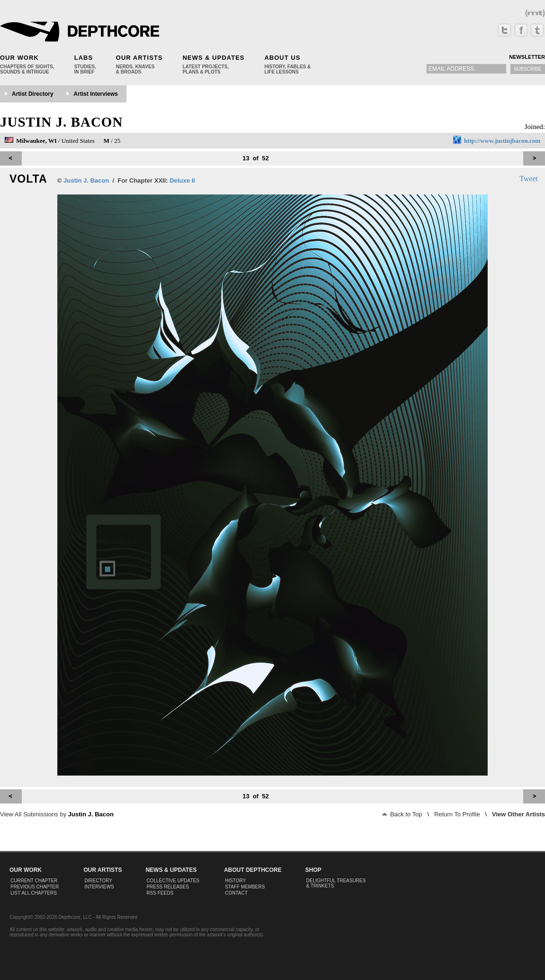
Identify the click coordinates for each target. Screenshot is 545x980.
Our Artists (140, 58)
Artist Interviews (95, 94)
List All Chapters (34, 893)
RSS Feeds (160, 893)
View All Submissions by (57, 814)
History (236, 881)
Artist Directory (32, 94)
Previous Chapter (35, 887)
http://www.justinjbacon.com (502, 141)
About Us (282, 58)
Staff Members (245, 887)
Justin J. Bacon (61, 122)
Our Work (19, 58)
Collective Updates (173, 881)
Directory (98, 881)
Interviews (99, 887)
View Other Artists (518, 814)
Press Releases (168, 887)
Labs (83, 58)
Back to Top (402, 814)
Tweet (529, 179)
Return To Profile (457, 814)
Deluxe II (182, 180)
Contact (236, 893)
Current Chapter (34, 881)
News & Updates (213, 58)
